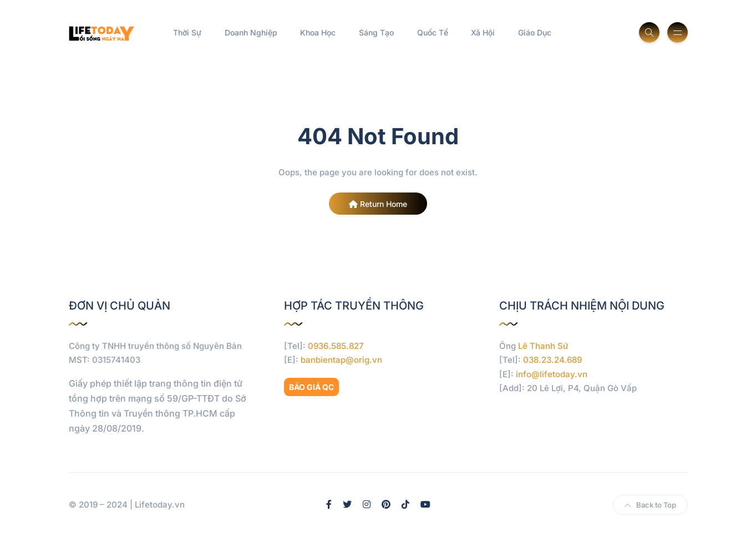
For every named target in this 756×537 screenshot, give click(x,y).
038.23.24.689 (552, 360)
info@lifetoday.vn (552, 374)
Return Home (378, 204)
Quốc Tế (433, 32)
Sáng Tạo (376, 32)
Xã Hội (483, 32)
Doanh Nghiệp (251, 32)
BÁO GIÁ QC (311, 387)
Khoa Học (318, 32)
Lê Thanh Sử (543, 346)
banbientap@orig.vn (341, 360)
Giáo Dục (535, 32)
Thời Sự (187, 32)
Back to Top (650, 505)
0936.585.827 (336, 346)
